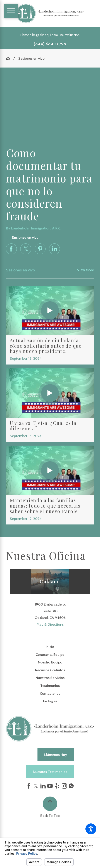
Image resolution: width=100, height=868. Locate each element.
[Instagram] (64, 786)
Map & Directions (50, 624)
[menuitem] (50, 647)
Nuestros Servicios (50, 678)
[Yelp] (57, 786)
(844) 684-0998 (50, 44)
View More (86, 270)
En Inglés (50, 701)
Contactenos (50, 693)
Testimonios (50, 686)
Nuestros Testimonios (50, 772)
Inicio (50, 647)
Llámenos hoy (56, 755)
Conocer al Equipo (50, 654)
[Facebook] (29, 786)
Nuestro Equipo (50, 662)
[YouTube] (50, 786)
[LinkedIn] (43, 786)
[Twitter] (36, 786)
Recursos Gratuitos (50, 670)
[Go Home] (10, 58)
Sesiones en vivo (31, 58)
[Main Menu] (11, 11)
